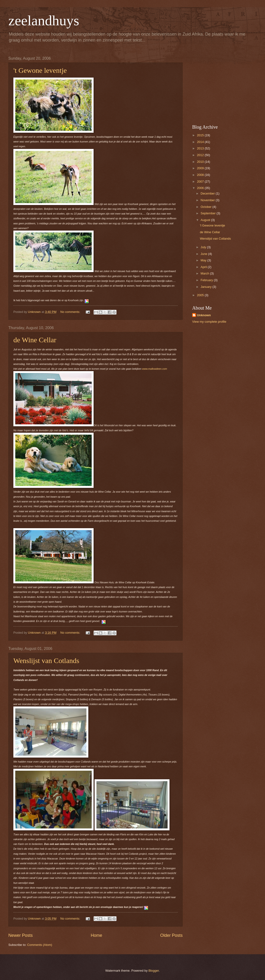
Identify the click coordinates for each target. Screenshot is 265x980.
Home (96, 935)
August (206, 220)
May (204, 260)
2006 (201, 188)
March (205, 273)
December (208, 193)
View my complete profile (209, 322)
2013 (201, 148)
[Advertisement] (222, 86)
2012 (201, 155)
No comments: (71, 312)
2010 (201, 162)
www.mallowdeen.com (154, 369)
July (204, 247)
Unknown (204, 315)
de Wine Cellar (35, 340)
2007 (201, 182)
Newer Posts (21, 935)
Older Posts (171, 935)
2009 (201, 168)
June (204, 254)
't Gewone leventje (40, 70)
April (204, 267)
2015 (201, 135)
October (206, 207)
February (207, 280)
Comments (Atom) (40, 945)
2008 (201, 175)
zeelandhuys (44, 21)
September (209, 213)
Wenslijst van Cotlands (46, 661)
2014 (201, 142)
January (206, 287)
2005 (201, 295)
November (208, 200)
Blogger (154, 971)
